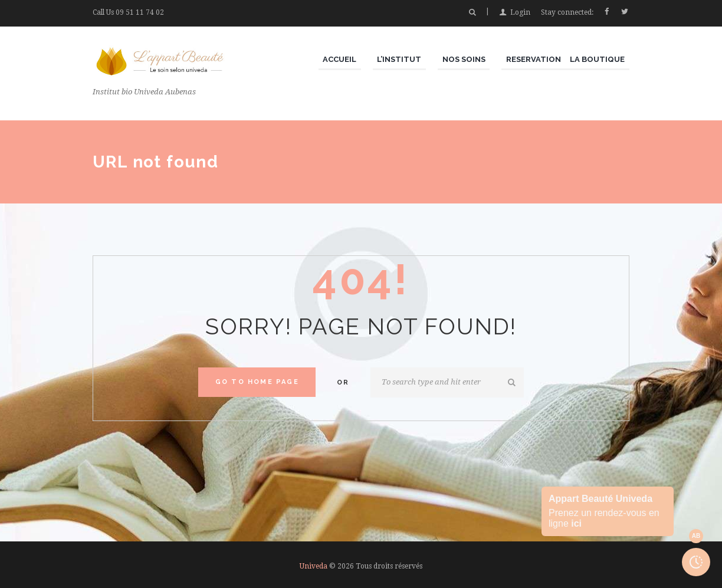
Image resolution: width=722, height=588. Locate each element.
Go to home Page (257, 382)
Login (520, 12)
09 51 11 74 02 (140, 12)
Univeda (314, 566)
